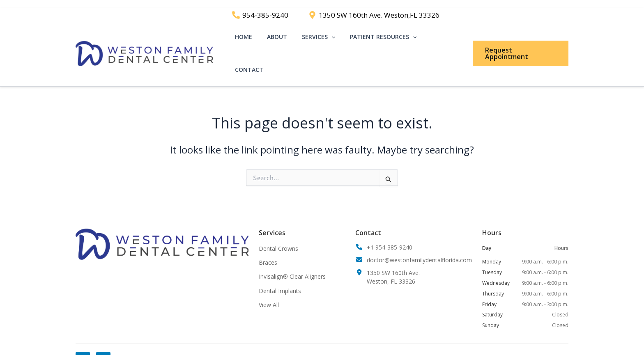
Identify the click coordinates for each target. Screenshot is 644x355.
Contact (444, 40)
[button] (520, 40)
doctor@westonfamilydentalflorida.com (419, 249)
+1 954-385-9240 (390, 236)
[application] (336, 40)
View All (269, 294)
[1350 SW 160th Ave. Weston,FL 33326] (374, 15)
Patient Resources (385, 40)
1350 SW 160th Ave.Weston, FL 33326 (393, 266)
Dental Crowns (278, 237)
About (285, 40)
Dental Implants (280, 280)
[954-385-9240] (260, 15)
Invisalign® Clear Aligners (292, 265)
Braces (268, 251)
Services (323, 40)
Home (255, 40)
